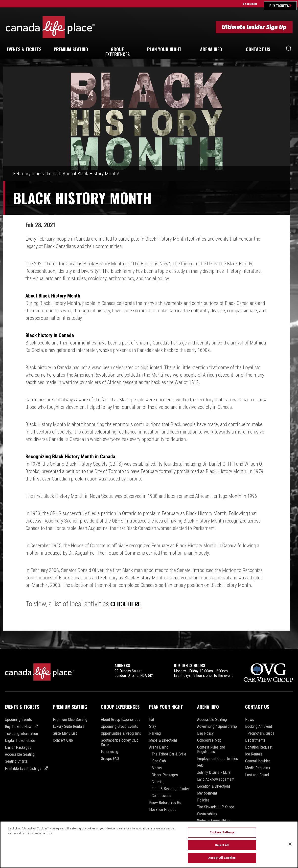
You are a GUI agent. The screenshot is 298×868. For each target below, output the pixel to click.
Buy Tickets (279, 6)
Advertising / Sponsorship (217, 727)
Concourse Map (209, 740)
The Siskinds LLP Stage (216, 807)
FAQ (200, 766)
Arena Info (208, 707)
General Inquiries (258, 761)
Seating (71, 49)
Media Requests (258, 768)
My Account (250, 4)
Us (258, 49)
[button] (289, 49)
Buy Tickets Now (18, 727)
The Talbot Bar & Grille (169, 754)
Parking (155, 733)
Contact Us (257, 707)
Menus (157, 768)
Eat (152, 720)
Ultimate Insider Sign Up (254, 27)
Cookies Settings (222, 835)
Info (211, 49)
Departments (255, 740)
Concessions (161, 796)
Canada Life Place (50, 27)
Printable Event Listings (23, 768)
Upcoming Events (18, 720)
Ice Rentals (254, 754)
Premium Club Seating (70, 720)
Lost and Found (257, 775)
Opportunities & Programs (121, 733)
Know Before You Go (165, 803)
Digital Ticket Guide (20, 741)
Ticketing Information (21, 734)
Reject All (222, 848)
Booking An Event (259, 727)
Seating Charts (16, 761)
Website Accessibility (214, 821)
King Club (159, 761)
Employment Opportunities (218, 759)
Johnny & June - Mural (214, 773)
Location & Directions (214, 786)
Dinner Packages (18, 748)
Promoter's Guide (261, 733)
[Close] (290, 847)
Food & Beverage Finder (170, 789)
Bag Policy (205, 733)
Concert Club (63, 740)
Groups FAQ (110, 759)
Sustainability (207, 814)
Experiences (117, 52)
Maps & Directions (163, 740)
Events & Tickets (22, 707)
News (250, 720)
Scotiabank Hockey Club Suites (120, 743)
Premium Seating (70, 707)
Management (207, 793)
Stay (153, 727)
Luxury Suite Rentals (69, 727)
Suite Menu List (65, 733)
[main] (149, 358)
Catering (158, 782)
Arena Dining (159, 747)
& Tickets (24, 49)
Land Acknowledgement (216, 779)
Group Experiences (120, 707)
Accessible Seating (20, 754)
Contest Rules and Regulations (211, 750)
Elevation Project (162, 810)
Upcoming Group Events (119, 727)
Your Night (164, 49)
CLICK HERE (128, 604)
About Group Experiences (121, 720)
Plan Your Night (166, 707)
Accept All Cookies (222, 861)
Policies (203, 800)
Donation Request (259, 747)
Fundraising (110, 752)
